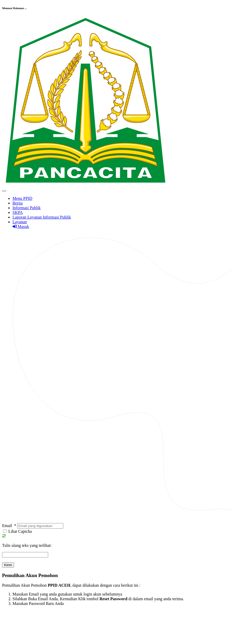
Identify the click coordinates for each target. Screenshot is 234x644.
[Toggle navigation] (4, 191)
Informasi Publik (27, 208)
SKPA (18, 212)
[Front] (85, 185)
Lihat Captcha (20, 531)
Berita (18, 203)
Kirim (8, 565)
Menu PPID (22, 198)
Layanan (20, 222)
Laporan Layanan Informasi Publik (42, 217)
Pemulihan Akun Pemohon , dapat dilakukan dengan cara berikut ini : (71, 585)
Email (9, 526)
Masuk (21, 227)
